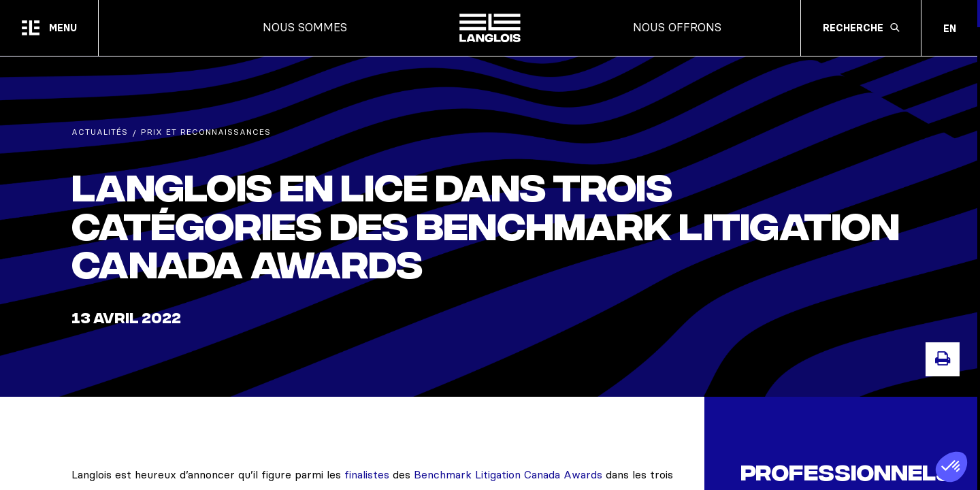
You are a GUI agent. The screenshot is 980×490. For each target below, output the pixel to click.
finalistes (367, 474)
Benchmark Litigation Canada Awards (508, 474)
